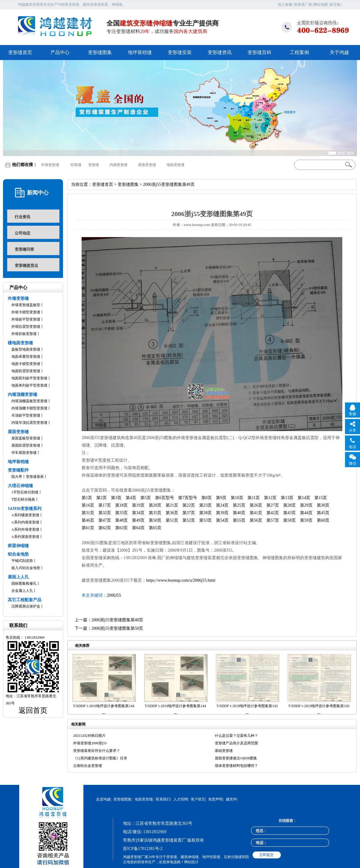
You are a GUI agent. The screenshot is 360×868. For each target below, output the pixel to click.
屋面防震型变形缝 (26, 445)
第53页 (205, 520)
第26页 (256, 505)
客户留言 (198, 799)
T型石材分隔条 (23, 499)
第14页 (304, 498)
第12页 (270, 498)
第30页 (323, 505)
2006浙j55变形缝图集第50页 (117, 628)
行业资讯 (22, 217)
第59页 (306, 520)
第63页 (121, 528)
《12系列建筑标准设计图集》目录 (100, 758)
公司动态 (22, 233)
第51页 (172, 520)
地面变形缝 (175, 165)
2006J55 (114, 595)
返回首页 (33, 710)
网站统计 (191, 862)
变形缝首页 (20, 52)
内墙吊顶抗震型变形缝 (29, 423)
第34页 (138, 513)
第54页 (222, 520)
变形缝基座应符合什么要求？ (97, 751)
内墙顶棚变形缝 (22, 395)
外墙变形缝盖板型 (26, 305)
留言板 (335, 5)
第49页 (138, 520)
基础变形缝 (224, 751)
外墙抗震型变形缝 (26, 327)
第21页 (172, 505)
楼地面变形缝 (20, 343)
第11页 (254, 498)
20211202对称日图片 (89, 736)
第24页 (222, 505)
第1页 (87, 498)
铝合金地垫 (18, 554)
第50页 (155, 520)
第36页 (172, 513)
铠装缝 (76, 165)
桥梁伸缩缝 (18, 546)
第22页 (189, 505)
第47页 (105, 520)
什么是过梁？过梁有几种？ (236, 736)
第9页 (221, 498)
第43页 (289, 513)
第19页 (138, 505)
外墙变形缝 (50, 165)
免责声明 (215, 799)
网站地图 (321, 5)
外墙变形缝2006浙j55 (90, 743)
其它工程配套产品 (25, 600)
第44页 (306, 513)
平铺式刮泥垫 (22, 561)
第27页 (273, 505)
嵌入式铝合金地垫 (26, 568)
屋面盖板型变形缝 (26, 438)
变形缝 (94, 165)
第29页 (306, 505)
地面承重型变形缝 (26, 357)
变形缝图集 (100, 52)
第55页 (239, 520)
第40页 (239, 513)
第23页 (205, 505)
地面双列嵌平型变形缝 (29, 378)
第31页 (88, 513)
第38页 (205, 513)
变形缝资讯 (220, 52)
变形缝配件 (18, 470)
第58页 (289, 520)
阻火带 (17, 477)
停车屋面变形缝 (24, 453)
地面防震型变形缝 (26, 371)
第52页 (189, 520)
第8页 (207, 498)
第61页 (88, 528)
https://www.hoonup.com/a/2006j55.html (181, 580)
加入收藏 (285, 5)
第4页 (131, 498)
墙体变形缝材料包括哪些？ (236, 766)
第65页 (155, 528)
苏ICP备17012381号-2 (143, 849)
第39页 (222, 513)
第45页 (323, 513)
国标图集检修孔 (24, 583)
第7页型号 (188, 498)
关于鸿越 (339, 52)
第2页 (102, 498)
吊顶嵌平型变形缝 (26, 415)
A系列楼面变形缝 (25, 515)
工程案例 (299, 52)
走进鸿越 (103, 799)
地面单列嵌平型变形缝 (29, 385)
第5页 (146, 498)
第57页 (273, 520)
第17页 (105, 505)
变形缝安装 (180, 52)
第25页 (239, 505)
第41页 (256, 513)
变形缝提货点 (26, 265)
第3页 (116, 498)
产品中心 (60, 52)
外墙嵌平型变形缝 (26, 319)
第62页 (105, 528)
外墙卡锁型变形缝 (26, 312)
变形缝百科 (259, 52)
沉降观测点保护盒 (26, 606)
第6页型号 (165, 498)
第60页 (323, 520)
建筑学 (231, 799)
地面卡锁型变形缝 (26, 364)
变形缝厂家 (303, 5)
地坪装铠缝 (140, 52)
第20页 (155, 505)
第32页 (105, 513)
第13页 (287, 498)
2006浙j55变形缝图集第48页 (117, 620)
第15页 (321, 498)
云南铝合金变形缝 (88, 766)
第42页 (273, 513)
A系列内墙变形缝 (25, 522)
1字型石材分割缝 (25, 492)
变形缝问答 (24, 249)
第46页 (88, 520)
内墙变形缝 (118, 165)
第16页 (88, 505)
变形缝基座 (35, 477)
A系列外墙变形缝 (25, 529)
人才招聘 (181, 799)
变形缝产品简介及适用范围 (236, 743)
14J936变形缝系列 (25, 509)
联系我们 (163, 799)
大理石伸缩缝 (20, 486)
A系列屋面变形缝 (25, 537)
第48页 (121, 520)
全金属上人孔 (22, 591)
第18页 (121, 505)
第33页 (121, 513)
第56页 (256, 520)
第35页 (155, 513)
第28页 (289, 505)
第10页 (237, 498)
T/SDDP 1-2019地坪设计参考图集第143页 (247, 710)
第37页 (189, 513)
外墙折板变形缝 (24, 334)
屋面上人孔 (18, 577)
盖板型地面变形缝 (26, 349)
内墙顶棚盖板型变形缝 (29, 401)
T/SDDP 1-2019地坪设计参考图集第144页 (104, 710)
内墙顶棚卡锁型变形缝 (29, 408)
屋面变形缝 (147, 165)
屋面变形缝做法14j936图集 (236, 758)
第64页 (138, 528)
